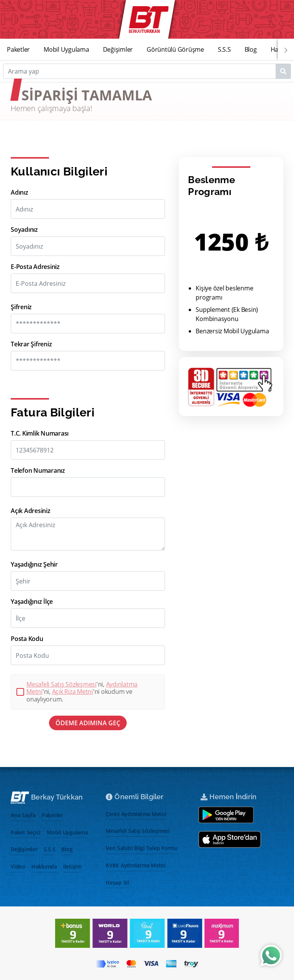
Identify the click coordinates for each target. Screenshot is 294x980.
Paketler (18, 49)
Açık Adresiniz (31, 511)
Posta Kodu (27, 639)
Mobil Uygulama (66, 49)
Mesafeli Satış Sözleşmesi (61, 684)
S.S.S (224, 49)
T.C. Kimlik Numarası (40, 433)
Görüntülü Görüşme (175, 49)
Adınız (20, 193)
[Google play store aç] (226, 815)
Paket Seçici (26, 832)
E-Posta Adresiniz (35, 267)
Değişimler (118, 49)
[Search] (147, 71)
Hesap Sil (117, 882)
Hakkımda (44, 866)
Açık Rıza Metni (73, 692)
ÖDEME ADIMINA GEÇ (88, 723)
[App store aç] (230, 839)
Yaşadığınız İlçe (32, 602)
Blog (251, 49)
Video (18, 866)
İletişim (72, 866)
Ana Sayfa (23, 815)
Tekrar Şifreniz (31, 344)
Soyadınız (24, 230)
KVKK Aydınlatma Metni (136, 865)
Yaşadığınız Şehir (34, 565)
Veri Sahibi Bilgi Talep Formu (142, 848)
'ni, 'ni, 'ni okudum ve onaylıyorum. (82, 692)
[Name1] (283, 71)
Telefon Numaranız (38, 471)
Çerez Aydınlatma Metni (136, 814)
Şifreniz (21, 307)
